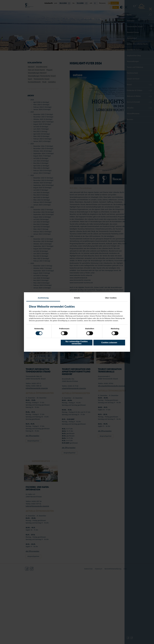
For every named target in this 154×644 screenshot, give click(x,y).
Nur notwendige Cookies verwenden (77, 343)
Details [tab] (77, 298)
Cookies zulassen (109, 343)
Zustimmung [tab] (43, 298)
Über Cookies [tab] (111, 298)
